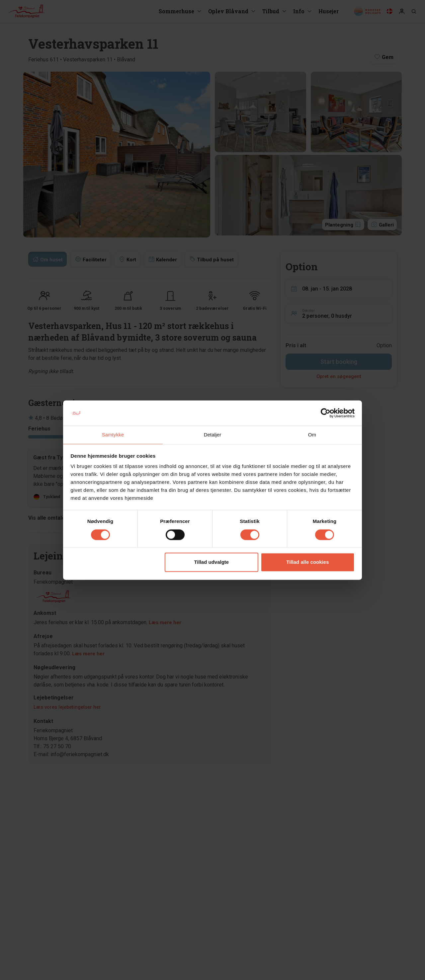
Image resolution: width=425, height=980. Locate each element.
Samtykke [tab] (113, 435)
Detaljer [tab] (213, 435)
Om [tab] (312, 435)
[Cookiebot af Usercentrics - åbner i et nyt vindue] (326, 413)
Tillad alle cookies (307, 563)
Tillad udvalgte (211, 563)
